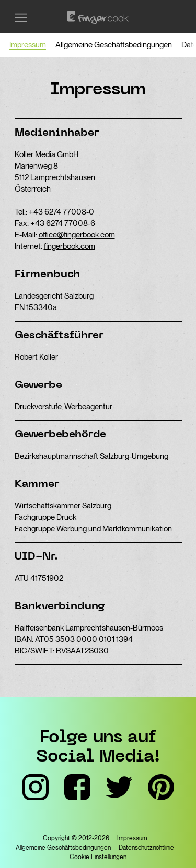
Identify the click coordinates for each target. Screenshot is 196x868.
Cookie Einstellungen (98, 857)
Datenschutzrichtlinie (146, 848)
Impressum (28, 45)
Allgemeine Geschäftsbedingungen (114, 45)
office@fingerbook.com (77, 235)
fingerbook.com (70, 246)
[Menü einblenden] (21, 18)
